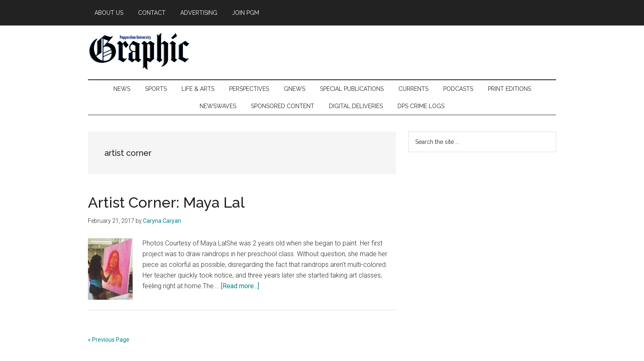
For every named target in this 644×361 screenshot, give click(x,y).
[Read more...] (240, 286)
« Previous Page (109, 340)
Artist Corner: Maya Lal (166, 202)
